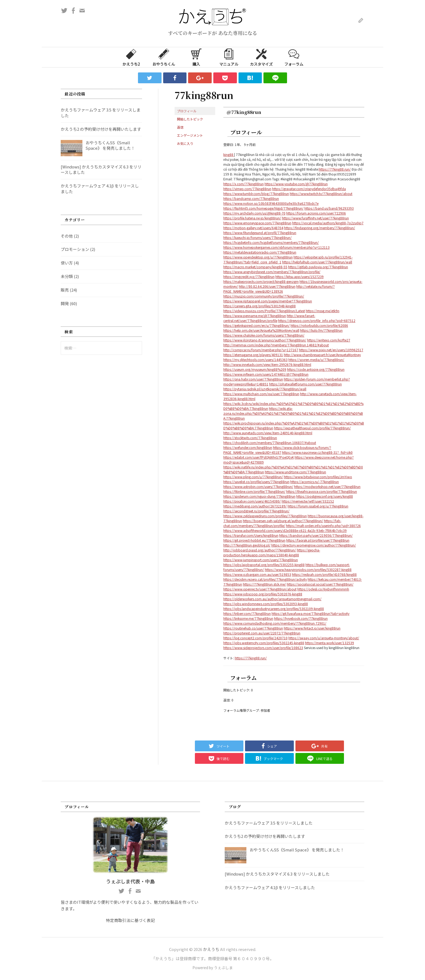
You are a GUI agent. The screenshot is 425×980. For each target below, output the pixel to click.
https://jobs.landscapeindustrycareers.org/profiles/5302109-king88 (274, 609)
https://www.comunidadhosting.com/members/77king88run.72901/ (275, 623)
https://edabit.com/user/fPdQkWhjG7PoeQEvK (259, 457)
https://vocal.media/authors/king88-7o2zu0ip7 (328, 223)
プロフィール (187, 111)
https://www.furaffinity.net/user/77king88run (315, 218)
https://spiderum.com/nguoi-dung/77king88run (259, 496)
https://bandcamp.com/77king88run (251, 198)
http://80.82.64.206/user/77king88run (267, 286)
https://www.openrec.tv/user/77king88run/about (260, 589)
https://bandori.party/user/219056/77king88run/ (316, 535)
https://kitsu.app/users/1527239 (300, 277)
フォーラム (294, 57)
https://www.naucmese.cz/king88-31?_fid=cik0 (317, 452)
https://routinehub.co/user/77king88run (253, 628)
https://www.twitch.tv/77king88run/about (321, 194)
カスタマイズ (261, 57)
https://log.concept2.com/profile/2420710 (255, 638)
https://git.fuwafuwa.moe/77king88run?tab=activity (310, 613)
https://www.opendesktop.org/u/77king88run (258, 257)
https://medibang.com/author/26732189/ (255, 506)
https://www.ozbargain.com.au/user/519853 (257, 574)
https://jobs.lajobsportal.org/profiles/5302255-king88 (264, 565)
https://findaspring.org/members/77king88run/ (320, 228)
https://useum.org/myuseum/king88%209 (255, 369)
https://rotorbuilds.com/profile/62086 (319, 325)
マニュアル (229, 57)
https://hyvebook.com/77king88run (301, 618)
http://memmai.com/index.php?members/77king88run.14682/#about (276, 345)
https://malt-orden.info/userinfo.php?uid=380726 (323, 526)
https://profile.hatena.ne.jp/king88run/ (252, 218)
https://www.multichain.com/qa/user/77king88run (261, 394)
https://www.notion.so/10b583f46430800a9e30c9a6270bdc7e (271, 203)
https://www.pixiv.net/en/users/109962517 (331, 350)
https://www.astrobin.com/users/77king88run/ (258, 486)
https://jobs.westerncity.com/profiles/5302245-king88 (264, 643)
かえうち (211, 949)
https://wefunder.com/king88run (248, 447)
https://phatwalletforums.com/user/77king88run (305, 384)
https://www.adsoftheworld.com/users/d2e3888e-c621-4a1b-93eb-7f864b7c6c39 (285, 530)
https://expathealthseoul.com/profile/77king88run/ (312, 428)
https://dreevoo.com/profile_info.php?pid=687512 (317, 320)
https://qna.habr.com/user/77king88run (253, 379)
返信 (180, 127)
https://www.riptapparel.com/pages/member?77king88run (268, 301)
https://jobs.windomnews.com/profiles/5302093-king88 (266, 604)
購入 (196, 57)
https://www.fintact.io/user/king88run (312, 628)
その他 (67, 236)
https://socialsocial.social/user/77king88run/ (320, 584)
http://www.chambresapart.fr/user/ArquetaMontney (322, 355)
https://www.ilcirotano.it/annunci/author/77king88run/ (265, 340)
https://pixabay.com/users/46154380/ (252, 501)
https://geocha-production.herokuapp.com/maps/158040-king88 (272, 552)
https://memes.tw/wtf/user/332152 (308, 501)
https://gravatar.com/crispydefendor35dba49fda (309, 189)
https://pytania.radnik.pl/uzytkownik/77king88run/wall (265, 389)
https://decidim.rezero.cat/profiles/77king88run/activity (265, 579)
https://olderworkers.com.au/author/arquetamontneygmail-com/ (272, 599)
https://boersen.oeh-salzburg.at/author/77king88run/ (283, 521)
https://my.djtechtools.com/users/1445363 (255, 360)
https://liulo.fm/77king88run (321, 330)
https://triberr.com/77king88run (247, 613)
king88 (229, 154)
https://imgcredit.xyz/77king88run (249, 277)
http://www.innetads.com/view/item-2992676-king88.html (267, 364)
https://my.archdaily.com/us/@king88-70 (254, 213)
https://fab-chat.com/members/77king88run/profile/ (282, 523)
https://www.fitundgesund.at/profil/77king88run (260, 233)
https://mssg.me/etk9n (323, 311)
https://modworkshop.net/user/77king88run (327, 486)
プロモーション (75, 249)
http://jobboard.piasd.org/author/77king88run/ (260, 550)
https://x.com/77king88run (244, 184)
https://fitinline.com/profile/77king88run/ (254, 491)
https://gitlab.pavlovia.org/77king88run (318, 267)
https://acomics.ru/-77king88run (315, 482)
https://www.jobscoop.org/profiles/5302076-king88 (263, 594)
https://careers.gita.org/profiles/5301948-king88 (260, 306)
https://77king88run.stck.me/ (264, 584)
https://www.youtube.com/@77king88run (296, 184)
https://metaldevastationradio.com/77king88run (260, 252)
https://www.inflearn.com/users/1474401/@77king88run (266, 374)
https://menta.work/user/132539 (329, 643)
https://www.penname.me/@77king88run (255, 316)
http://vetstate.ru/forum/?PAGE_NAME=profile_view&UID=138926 (279, 289)
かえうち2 (131, 57)
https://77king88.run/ (335, 169)
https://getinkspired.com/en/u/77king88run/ (257, 325)
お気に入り (185, 143)
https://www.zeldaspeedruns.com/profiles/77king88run (265, 516)
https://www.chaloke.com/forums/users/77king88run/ (264, 335)
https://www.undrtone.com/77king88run (295, 472)
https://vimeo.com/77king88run (247, 189)
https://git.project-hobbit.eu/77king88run (254, 540)
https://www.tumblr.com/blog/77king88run (256, 194)
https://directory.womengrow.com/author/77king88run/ (314, 545)
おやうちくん (164, 57)
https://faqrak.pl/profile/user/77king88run (318, 540)
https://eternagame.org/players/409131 (253, 355)
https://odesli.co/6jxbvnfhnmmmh (323, 589)
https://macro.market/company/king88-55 (255, 267)
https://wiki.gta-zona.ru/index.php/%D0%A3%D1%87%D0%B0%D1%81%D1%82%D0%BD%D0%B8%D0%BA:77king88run (293, 413)
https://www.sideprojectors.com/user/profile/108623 (263, 648)
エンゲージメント (190, 135)
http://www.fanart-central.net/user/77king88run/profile (269, 318)
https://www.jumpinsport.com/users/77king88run (261, 560)
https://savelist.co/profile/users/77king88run (256, 482)
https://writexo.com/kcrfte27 (329, 340)
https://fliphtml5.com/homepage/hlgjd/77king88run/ (263, 208)
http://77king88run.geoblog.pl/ (247, 545)
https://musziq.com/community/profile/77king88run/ (264, 296)
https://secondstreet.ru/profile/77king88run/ (256, 511)
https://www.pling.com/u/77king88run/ (253, 477)
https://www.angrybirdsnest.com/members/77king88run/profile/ (272, 272)
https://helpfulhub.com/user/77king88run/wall (317, 262)
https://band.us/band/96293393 (329, 208)
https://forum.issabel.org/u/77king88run (318, 506)
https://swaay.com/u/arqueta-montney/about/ (324, 638)
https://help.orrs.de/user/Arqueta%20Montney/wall (261, 330)
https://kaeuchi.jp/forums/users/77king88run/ (257, 237)
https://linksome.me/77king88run (248, 618)
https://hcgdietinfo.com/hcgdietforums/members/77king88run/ (271, 242)
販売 (65, 290)
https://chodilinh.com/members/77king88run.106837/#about (270, 443)
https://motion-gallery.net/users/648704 (253, 228)
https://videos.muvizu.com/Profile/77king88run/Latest (264, 311)
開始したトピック (190, 119)
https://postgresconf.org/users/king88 (325, 496)
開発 (65, 303)
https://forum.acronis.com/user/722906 (316, 213)
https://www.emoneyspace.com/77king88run (257, 223)
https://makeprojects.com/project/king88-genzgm (261, 281)
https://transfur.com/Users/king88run (251, 535)
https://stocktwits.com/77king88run (250, 438)
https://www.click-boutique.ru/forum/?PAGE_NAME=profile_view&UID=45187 (277, 450)
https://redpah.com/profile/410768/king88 (324, 574)
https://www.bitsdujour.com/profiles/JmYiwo (318, 477)
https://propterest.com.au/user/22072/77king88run (262, 633)
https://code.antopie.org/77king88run (316, 369)
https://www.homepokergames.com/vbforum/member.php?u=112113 (276, 247)
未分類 (67, 276)
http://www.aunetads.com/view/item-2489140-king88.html (268, 433)
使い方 (67, 263)
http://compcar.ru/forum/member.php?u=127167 (261, 350)
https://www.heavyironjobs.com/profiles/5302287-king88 (308, 569)
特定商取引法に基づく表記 (130, 920)
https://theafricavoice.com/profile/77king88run (322, 491)
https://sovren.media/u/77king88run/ (316, 360)
